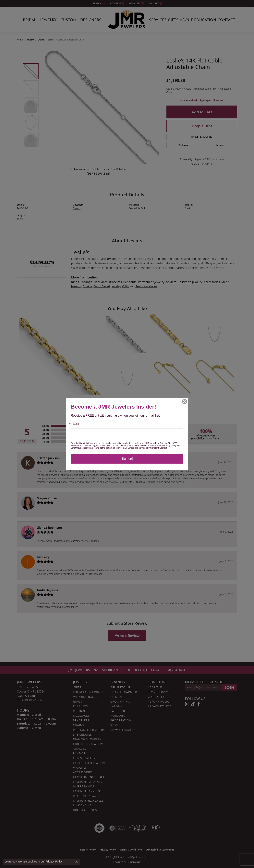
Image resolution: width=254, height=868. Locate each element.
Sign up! (127, 459)
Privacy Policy (54, 862)
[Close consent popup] (77, 862)
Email (75, 424)
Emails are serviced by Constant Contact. (148, 448)
